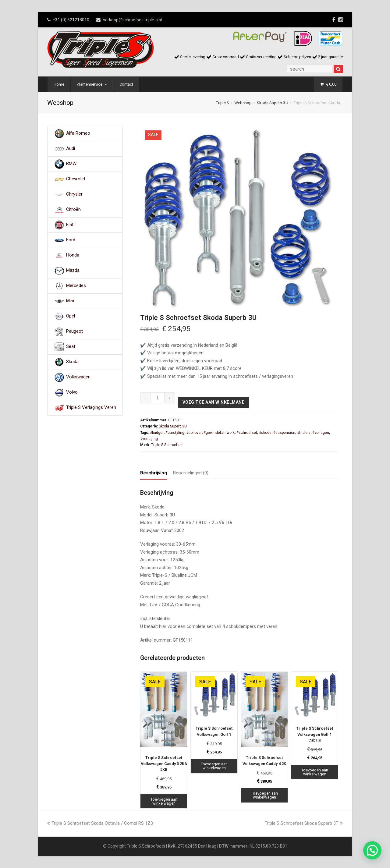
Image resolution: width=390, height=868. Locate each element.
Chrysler (74, 194)
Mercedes (76, 286)
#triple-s (304, 433)
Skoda (72, 362)
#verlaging (149, 439)
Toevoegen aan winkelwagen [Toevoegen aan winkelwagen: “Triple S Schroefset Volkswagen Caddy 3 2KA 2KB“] (164, 801)
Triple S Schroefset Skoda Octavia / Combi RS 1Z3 (100, 823)
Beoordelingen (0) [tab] (191, 473)
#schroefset (247, 433)
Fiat (70, 225)
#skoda (265, 433)
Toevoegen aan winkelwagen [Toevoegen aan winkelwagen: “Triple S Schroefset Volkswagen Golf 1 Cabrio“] (315, 772)
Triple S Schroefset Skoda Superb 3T (304, 823)
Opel (71, 316)
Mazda (73, 271)
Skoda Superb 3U (273, 103)
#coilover (194, 433)
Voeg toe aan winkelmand (214, 402)
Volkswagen (78, 377)
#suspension (284, 433)
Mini (70, 301)
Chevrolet (76, 179)
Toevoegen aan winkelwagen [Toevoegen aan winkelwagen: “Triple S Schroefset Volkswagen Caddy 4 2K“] (264, 795)
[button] (372, 850)
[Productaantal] (158, 398)
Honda (73, 255)
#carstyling (175, 433)
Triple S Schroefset (167, 445)
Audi (71, 149)
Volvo (72, 392)
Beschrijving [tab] (154, 473)
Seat (71, 347)
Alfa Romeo (78, 133)
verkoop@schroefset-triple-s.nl (132, 20)
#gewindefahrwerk (219, 433)
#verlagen (321, 433)
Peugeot (74, 331)
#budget (157, 433)
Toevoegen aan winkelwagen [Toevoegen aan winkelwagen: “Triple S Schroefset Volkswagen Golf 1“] (214, 766)
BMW (71, 164)
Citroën (73, 210)
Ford (71, 240)
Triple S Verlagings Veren (91, 408)
